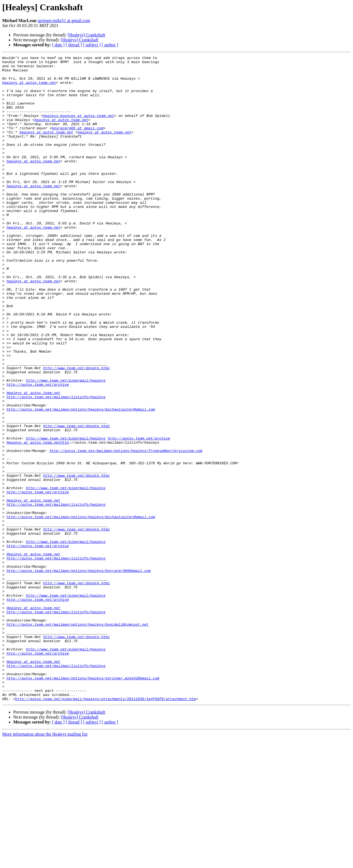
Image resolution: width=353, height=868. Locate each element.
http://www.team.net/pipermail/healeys (66, 446)
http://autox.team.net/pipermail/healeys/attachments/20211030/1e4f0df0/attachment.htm (105, 828)
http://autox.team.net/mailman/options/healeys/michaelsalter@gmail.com (81, 480)
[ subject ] (92, 45)
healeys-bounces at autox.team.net (78, 128)
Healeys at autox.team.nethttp (38, 520)
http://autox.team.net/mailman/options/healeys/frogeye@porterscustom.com (126, 530)
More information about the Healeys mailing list (45, 863)
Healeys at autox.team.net (34, 460)
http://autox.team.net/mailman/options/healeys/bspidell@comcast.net (78, 738)
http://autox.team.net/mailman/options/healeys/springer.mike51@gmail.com (83, 803)
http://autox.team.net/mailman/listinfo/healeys (56, 465)
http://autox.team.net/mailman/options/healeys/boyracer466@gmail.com (79, 674)
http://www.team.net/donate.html (76, 431)
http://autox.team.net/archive (38, 451)
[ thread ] (74, 45)
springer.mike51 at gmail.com (64, 21)
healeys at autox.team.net (29, 88)
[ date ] (58, 45)
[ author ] (110, 45)
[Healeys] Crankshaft (86, 35)
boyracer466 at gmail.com (77, 143)
